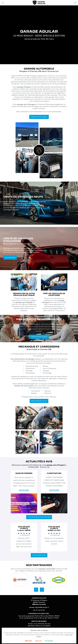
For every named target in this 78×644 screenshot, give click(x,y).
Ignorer (38, 641)
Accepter (49, 641)
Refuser (28, 641)
